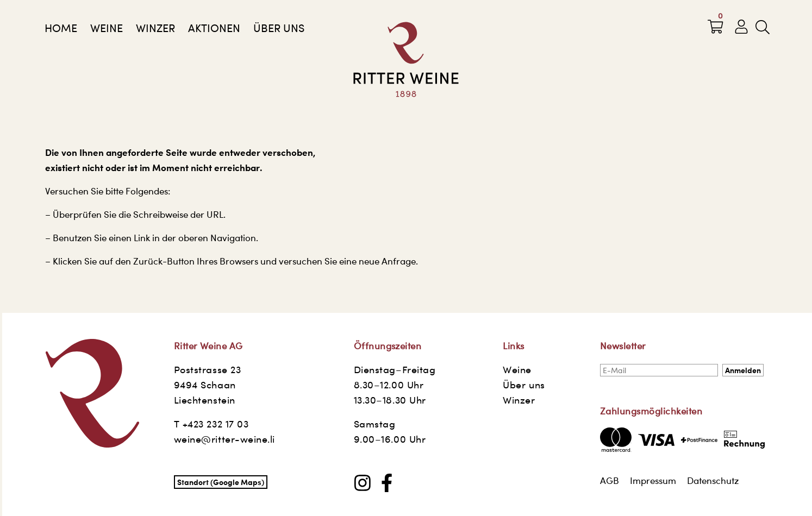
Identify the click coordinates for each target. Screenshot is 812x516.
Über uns (279, 28)
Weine (107, 28)
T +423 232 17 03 (211, 424)
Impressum (653, 481)
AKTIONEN (214, 28)
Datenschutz (713, 481)
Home (61, 28)
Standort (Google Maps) (221, 482)
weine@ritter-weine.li (224, 439)
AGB (610, 481)
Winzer (155, 28)
